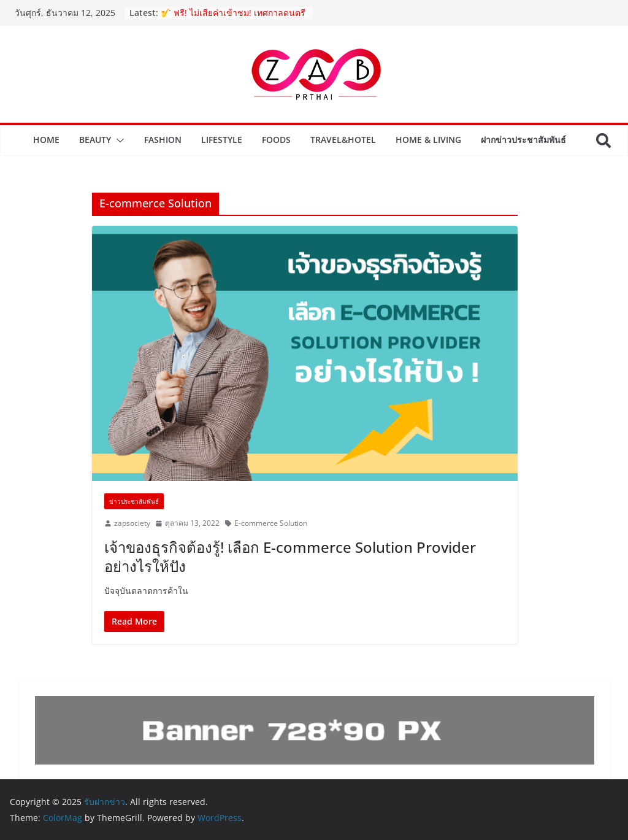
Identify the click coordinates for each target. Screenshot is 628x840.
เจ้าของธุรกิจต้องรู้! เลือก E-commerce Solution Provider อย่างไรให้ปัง (290, 557)
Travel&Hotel (343, 140)
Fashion (163, 140)
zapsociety (132, 523)
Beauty (95, 140)
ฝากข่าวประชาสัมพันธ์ (523, 140)
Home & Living (428, 140)
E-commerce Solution (271, 523)
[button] (118, 141)
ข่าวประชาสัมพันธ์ (134, 501)
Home (46, 140)
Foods (276, 140)
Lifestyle (222, 140)
